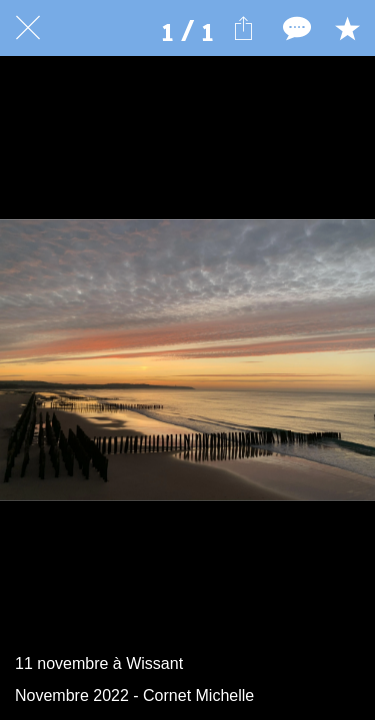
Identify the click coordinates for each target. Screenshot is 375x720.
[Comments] (295, 28)
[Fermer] (28, 28)
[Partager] (243, 28)
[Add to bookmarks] (347, 28)
